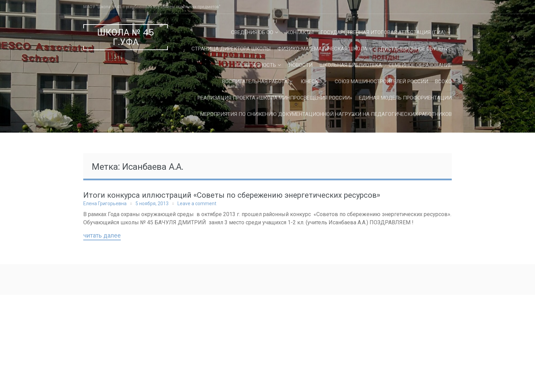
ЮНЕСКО (311, 81)
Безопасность (256, 65)
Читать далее (102, 236)
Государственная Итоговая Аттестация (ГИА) (383, 32)
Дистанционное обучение (416, 49)
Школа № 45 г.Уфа (126, 37)
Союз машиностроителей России (381, 81)
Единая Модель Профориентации (405, 98)
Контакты (300, 32)
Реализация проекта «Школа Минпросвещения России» (275, 98)
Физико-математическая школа (322, 49)
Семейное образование (420, 65)
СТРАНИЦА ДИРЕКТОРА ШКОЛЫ (231, 49)
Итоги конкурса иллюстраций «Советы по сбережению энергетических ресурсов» (232, 195)
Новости (301, 65)
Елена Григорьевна (105, 203)
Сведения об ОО (252, 32)
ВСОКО (443, 81)
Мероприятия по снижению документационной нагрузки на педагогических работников (326, 114)
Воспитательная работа (255, 81)
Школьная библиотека (351, 65)
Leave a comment (197, 203)
